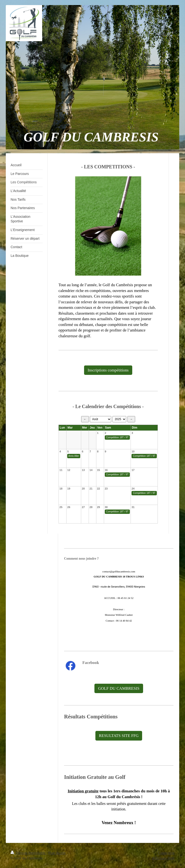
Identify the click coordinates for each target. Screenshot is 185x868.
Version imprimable (29, 853)
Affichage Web (163, 858)
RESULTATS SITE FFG (119, 736)
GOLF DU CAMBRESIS (119, 688)
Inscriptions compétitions (108, 370)
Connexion (166, 853)
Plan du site (57, 853)
